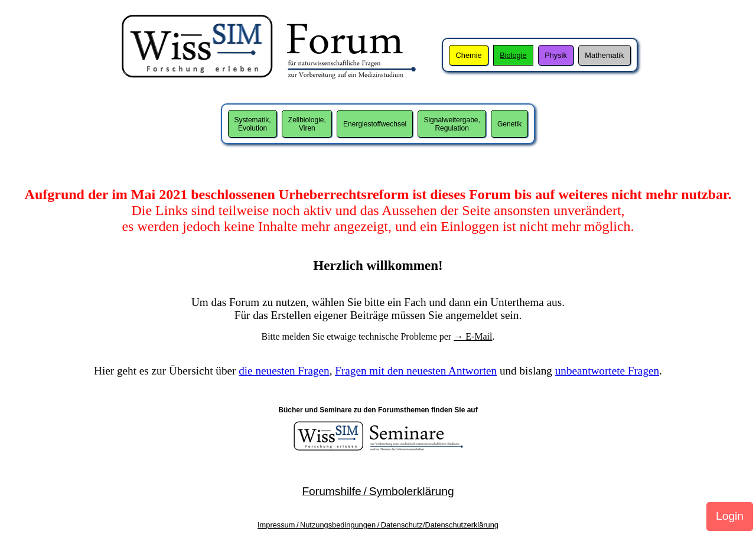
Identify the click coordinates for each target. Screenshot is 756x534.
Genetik (509, 124)
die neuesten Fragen (284, 371)
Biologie (513, 55)
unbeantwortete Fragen (607, 371)
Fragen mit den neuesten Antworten (416, 371)
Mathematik (604, 55)
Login (730, 516)
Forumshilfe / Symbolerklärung (378, 491)
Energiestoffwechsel (375, 124)
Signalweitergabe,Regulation (452, 124)
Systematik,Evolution (253, 124)
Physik (556, 55)
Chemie (469, 55)
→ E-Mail (473, 336)
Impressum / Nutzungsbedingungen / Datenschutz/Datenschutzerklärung (378, 525)
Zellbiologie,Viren (307, 124)
